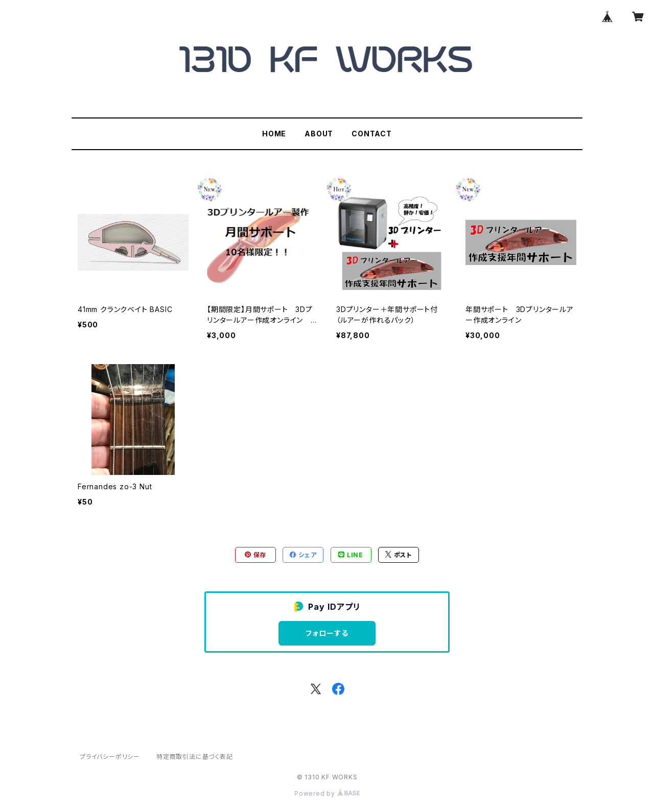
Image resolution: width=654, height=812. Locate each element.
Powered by (327, 793)
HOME (274, 134)
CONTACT (372, 134)
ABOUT (319, 134)
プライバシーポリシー (110, 757)
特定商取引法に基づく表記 (195, 757)
